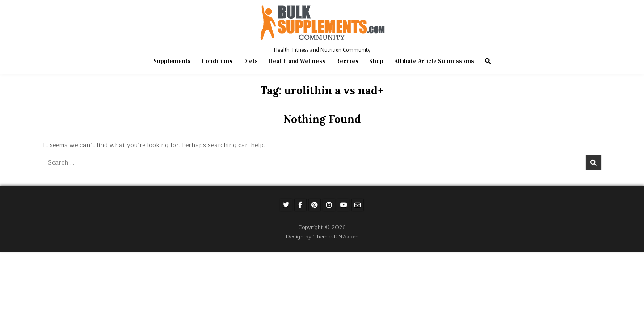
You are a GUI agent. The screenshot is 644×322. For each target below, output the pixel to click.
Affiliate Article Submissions (434, 61)
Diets (250, 61)
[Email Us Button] (358, 205)
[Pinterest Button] (315, 205)
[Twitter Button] (286, 205)
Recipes (347, 61)
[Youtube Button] (343, 205)
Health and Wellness (297, 61)
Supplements (172, 61)
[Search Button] (488, 61)
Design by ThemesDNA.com (322, 236)
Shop (376, 61)
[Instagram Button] (329, 205)
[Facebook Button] (300, 205)
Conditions (217, 61)
